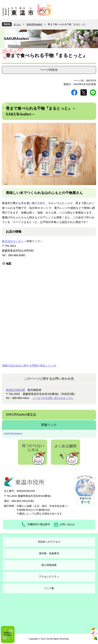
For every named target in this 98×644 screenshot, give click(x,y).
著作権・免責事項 (49, 553)
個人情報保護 (49, 565)
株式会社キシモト (13, 241)
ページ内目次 (49, 70)
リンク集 (49, 588)
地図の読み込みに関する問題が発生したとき (29, 366)
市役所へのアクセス (49, 542)
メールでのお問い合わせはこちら (53, 398)
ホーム (17, 24)
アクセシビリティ (49, 577)
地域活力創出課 (15, 390)
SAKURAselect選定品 (21, 415)
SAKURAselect (34, 24)
